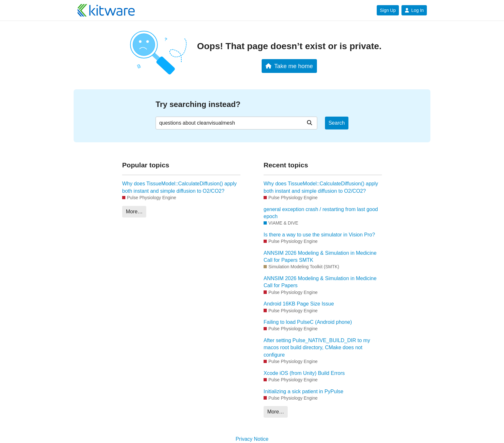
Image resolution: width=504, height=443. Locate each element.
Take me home (289, 66)
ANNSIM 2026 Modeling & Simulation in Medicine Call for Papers (320, 282)
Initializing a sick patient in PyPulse (303, 391)
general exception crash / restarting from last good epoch (321, 213)
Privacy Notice (252, 439)
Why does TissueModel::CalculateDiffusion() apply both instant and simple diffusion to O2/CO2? (179, 187)
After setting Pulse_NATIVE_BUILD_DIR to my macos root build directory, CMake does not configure (317, 348)
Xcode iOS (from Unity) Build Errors (304, 373)
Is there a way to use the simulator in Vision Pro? (319, 235)
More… (134, 212)
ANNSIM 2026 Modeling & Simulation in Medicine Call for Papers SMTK (320, 257)
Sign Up (388, 10)
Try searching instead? (198, 104)
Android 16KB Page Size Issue (299, 304)
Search (337, 123)
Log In (414, 10)
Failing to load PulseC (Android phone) (308, 322)
